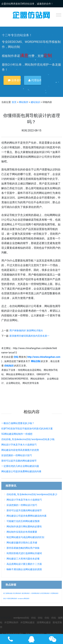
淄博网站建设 (44, 622)
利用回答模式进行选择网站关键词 (24, 553)
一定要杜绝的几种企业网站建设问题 (20, 466)
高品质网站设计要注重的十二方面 (24, 564)
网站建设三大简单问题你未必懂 (23, 559)
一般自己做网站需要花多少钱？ (18, 423)
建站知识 (35, 102)
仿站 (5, 599)
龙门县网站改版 (8, 593)
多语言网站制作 (45, 593)
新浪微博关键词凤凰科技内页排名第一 (29, 336)
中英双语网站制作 (12, 599)
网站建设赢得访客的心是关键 (22, 543)
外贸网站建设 (28, 622)
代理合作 (35, 80)
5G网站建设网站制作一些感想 (17, 434)
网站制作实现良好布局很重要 (22, 532)
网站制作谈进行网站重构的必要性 (24, 526)
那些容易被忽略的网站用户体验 (23, 548)
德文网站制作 (26, 593)
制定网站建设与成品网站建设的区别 (25, 537)
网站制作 (24, 102)
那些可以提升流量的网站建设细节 (19, 461)
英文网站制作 (17, 593)
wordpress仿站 (21, 618)
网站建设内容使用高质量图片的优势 (20, 450)
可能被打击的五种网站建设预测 (23, 521)
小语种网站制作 (35, 593)
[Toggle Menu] (59, 15)
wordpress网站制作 (23, 599)
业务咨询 (14, 80)
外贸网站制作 (54, 593)
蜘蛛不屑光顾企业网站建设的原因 (24, 569)
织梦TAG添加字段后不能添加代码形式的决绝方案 (27, 429)
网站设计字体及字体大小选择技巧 (19, 445)
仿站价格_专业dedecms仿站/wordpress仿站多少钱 (28, 439)
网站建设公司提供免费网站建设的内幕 (21, 471)
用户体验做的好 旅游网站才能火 (26, 330)
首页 (14, 102)
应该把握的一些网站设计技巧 (17, 455)
